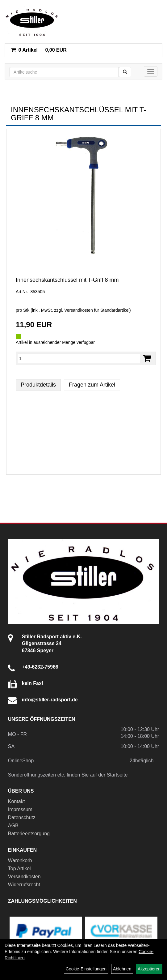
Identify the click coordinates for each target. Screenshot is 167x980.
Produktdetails (38, 385)
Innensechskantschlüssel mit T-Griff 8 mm (67, 280)
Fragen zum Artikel (92, 385)
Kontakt (16, 801)
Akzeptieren (149, 969)
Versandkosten (24, 877)
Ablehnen (122, 969)
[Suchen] (125, 72)
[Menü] (151, 71)
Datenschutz (22, 817)
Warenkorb (20, 860)
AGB (13, 826)
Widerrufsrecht (24, 885)
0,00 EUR (39, 50)
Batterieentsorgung (29, 834)
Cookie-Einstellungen (86, 969)
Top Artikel (19, 869)
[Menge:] (79, 358)
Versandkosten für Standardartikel (97, 310)
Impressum (20, 809)
